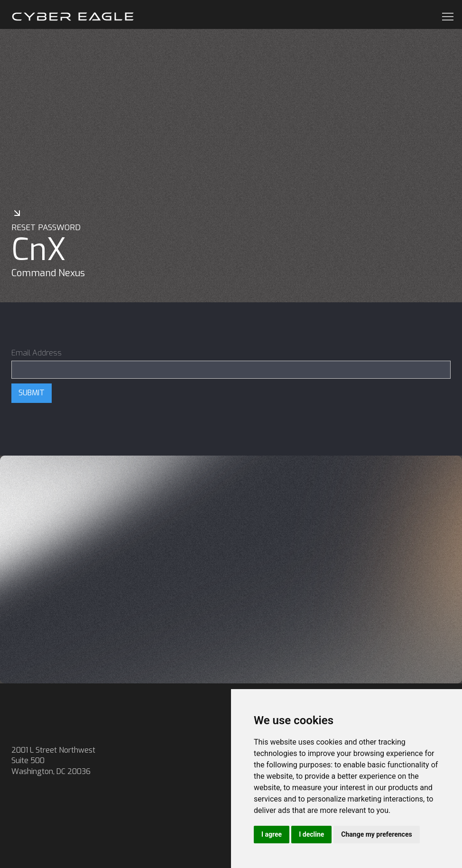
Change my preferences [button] (376, 834)
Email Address (37, 353)
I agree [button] (272, 834)
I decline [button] (311, 834)
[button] (445, 17)
